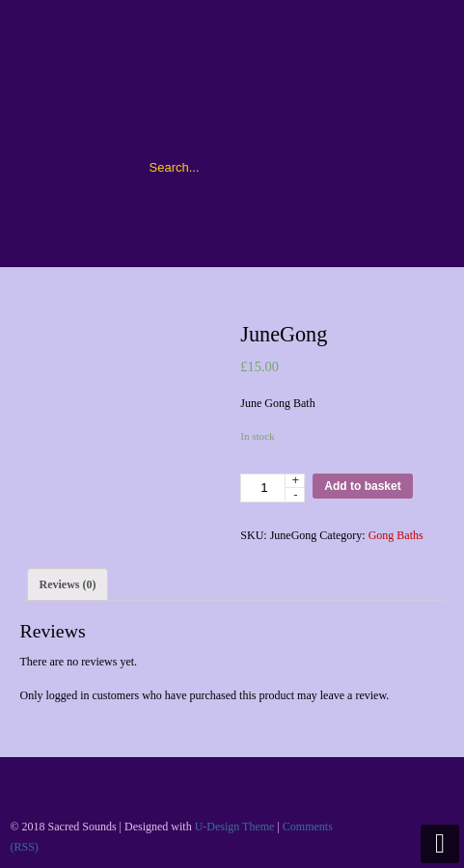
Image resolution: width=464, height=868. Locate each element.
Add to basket (362, 486)
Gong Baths (396, 535)
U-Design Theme (235, 827)
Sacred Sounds (232, 78)
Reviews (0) (68, 584)
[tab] (68, 584)
